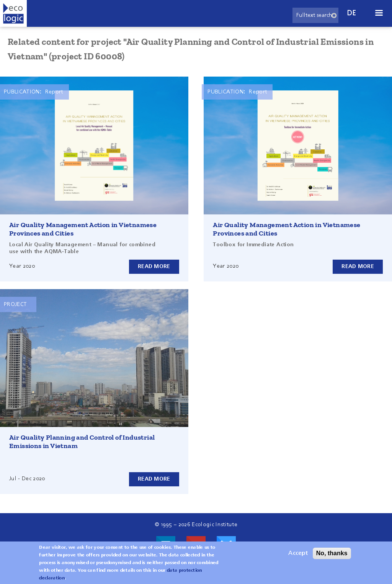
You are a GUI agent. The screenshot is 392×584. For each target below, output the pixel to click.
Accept (298, 553)
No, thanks (332, 553)
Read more (154, 267)
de (352, 13)
